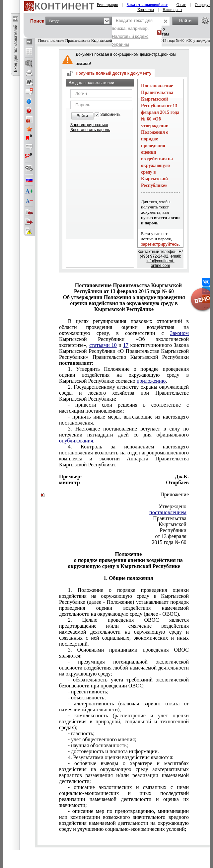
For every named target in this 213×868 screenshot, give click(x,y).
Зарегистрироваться (89, 125)
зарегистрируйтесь (160, 244)
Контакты (146, 10)
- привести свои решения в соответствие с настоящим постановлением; (124, 408)
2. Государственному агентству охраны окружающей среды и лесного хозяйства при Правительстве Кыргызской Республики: (124, 393)
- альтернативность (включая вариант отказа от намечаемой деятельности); (124, 707)
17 (126, 345)
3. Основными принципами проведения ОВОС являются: (124, 653)
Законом (179, 333)
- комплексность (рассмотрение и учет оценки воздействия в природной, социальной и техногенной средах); (124, 721)
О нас (181, 5)
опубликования (76, 441)
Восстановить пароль (90, 130)
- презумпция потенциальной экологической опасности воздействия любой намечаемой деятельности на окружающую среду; (124, 668)
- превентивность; (88, 692)
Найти (185, 21)
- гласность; (81, 733)
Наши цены (172, 10)
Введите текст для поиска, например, (132, 32)
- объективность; (87, 698)
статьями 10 (103, 345)
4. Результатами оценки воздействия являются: (121, 757)
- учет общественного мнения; (102, 739)
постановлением (168, 512)
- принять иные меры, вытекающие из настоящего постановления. (124, 420)
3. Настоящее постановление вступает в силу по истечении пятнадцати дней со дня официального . (124, 435)
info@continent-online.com (160, 263)
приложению (151, 381)
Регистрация (107, 5)
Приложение (175, 494)
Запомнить (110, 115)
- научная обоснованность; (98, 745)
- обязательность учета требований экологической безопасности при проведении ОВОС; (124, 683)
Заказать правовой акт (147, 5)
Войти (82, 116)
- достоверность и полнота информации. (113, 751)
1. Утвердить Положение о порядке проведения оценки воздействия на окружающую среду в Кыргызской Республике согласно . (124, 375)
